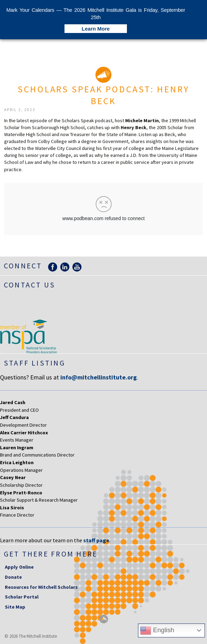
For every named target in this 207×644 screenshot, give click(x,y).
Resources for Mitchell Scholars (41, 587)
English (157, 630)
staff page (96, 540)
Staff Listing (34, 363)
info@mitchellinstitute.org (98, 377)
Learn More (96, 29)
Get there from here (51, 554)
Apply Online (19, 567)
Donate (13, 577)
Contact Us (29, 285)
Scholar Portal (22, 597)
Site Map (15, 607)
